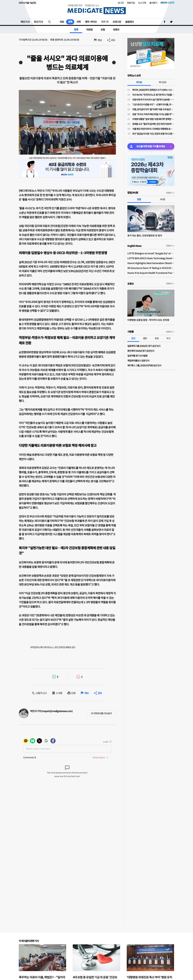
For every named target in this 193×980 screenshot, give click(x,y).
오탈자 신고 (41, 693)
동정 (157, 338)
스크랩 (59, 693)
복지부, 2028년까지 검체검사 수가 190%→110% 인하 (153, 90)
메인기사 (25, 22)
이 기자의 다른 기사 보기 (101, 713)
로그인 (121, 3)
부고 (168, 338)
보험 (103, 29)
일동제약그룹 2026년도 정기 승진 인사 (144, 346)
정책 (70, 22)
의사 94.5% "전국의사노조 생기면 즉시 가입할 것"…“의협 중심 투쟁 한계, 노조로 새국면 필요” (153, 95)
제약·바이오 (91, 22)
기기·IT (105, 22)
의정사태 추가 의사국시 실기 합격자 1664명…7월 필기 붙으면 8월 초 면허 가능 (153, 100)
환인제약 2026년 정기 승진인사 (141, 351)
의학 (79, 22)
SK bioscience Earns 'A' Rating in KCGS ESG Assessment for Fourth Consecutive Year (151, 268)
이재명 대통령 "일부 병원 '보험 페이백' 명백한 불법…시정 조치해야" (153, 119)
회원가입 (131, 3)
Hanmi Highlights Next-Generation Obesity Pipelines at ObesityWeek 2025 (151, 263)
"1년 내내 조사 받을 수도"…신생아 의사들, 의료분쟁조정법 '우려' (153, 104)
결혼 (145, 338)
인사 (133, 338)
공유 (113, 40)
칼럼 (139, 199)
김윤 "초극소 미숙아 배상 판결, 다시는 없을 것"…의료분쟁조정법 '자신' (153, 114)
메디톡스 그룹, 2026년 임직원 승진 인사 (144, 365)
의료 (62, 22)
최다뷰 (139, 82)
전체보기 (169, 193)
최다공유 (163, 82)
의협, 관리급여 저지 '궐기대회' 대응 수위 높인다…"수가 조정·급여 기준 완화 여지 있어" (153, 109)
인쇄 (73, 693)
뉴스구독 (142, 3)
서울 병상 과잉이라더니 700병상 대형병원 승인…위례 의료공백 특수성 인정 (153, 129)
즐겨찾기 (153, 3)
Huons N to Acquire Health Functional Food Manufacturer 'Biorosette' (151, 273)
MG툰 (163, 199)
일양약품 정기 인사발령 (137, 356)
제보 (100, 40)
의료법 (89, 29)
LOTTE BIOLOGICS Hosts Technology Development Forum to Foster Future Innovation (151, 258)
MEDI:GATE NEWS (97, 9)
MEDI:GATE (167, 3)
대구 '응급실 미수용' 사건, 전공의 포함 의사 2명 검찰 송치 (153, 134)
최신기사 (38, 22)
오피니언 (117, 22)
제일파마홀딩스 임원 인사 (138, 360)
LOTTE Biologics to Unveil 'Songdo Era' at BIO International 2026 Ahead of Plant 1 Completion (151, 253)
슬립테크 (129, 22)
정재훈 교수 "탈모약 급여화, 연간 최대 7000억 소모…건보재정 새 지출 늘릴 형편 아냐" (153, 124)
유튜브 (116, 29)
